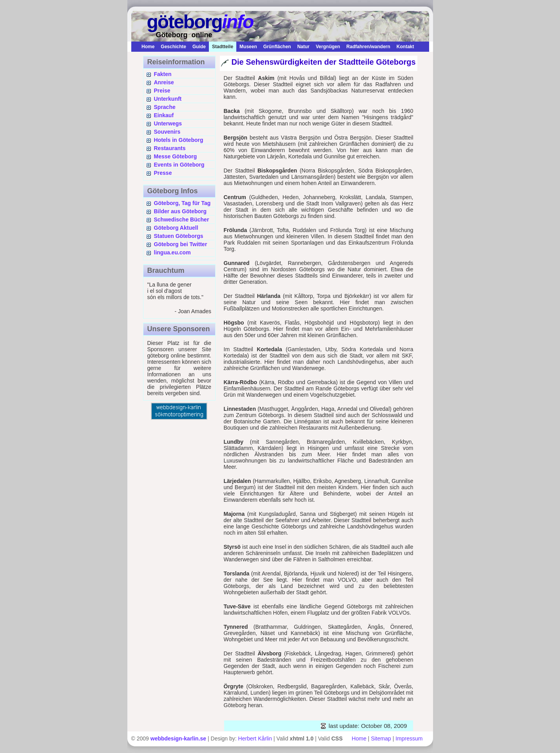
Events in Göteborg (179, 165)
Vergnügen (328, 47)
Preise (162, 91)
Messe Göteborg (176, 156)
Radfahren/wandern (368, 47)
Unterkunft (168, 99)
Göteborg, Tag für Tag (182, 203)
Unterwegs (168, 123)
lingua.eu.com (172, 252)
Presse (163, 173)
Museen (248, 47)
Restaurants (170, 148)
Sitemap (381, 738)
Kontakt (405, 47)
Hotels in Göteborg (179, 140)
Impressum (409, 738)
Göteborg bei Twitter (181, 244)
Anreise (164, 82)
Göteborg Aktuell (176, 228)
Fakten (163, 74)
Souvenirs (167, 132)
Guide (199, 47)
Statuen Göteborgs (179, 236)
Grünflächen (277, 47)
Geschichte (173, 47)
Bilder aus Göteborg (180, 211)
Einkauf (164, 115)
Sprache (165, 107)
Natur (303, 47)
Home (148, 47)
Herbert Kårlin (255, 738)
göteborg (200, 22)
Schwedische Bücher (182, 220)
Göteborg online (184, 35)
